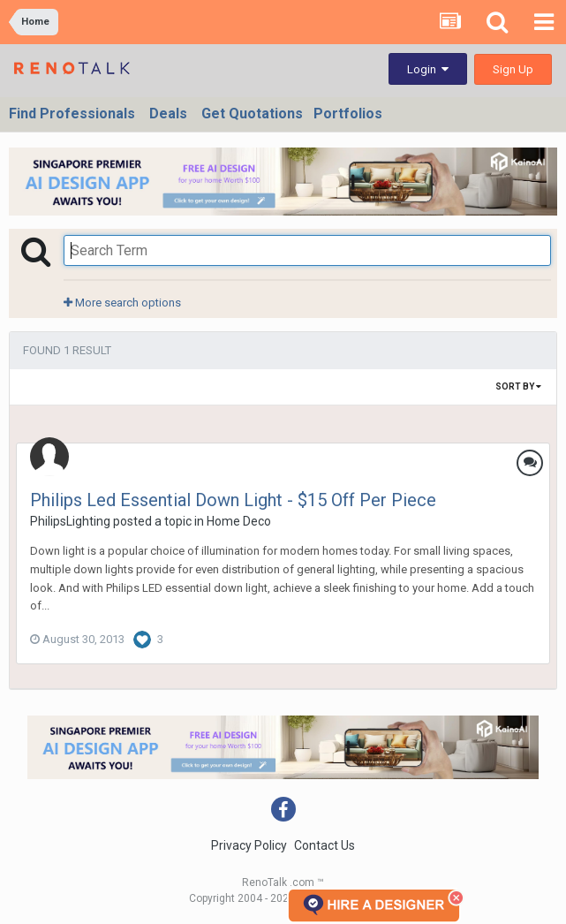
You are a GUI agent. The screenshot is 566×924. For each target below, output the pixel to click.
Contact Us (325, 845)
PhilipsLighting (70, 521)
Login (428, 69)
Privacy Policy (249, 845)
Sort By (518, 386)
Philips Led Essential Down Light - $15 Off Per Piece (233, 500)
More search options (122, 303)
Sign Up (513, 69)
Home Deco (239, 521)
